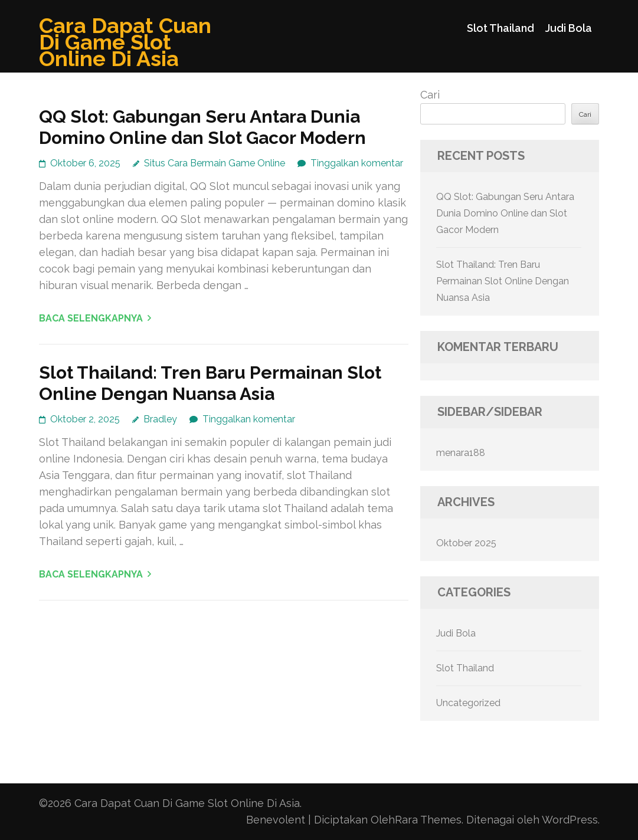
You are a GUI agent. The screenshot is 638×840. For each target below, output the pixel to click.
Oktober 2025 (466, 543)
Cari (430, 95)
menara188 (461, 453)
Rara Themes (428, 820)
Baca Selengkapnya (91, 318)
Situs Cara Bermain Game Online (215, 163)
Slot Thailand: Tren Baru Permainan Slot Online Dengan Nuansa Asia (210, 383)
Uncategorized (468, 703)
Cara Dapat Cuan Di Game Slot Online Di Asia (125, 42)
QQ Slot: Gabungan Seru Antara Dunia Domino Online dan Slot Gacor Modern (202, 127)
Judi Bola (569, 28)
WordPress (570, 820)
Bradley (160, 419)
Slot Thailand (500, 28)
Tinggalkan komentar (357, 163)
